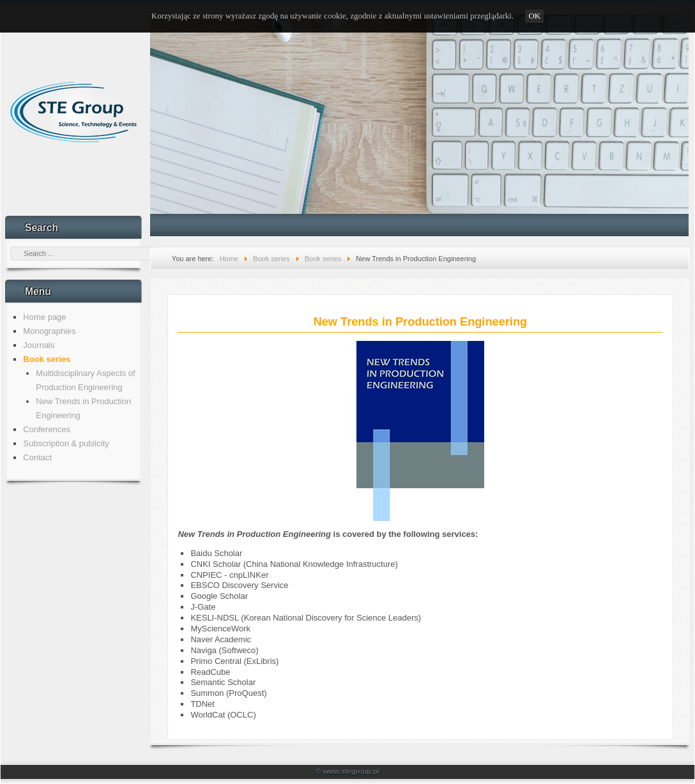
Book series (47, 359)
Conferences (47, 429)
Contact (37, 457)
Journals (39, 345)
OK (534, 16)
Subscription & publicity (66, 443)
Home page (44, 317)
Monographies (49, 331)
